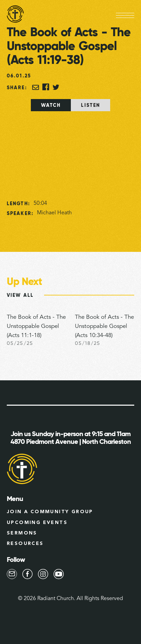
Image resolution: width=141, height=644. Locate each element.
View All (20, 295)
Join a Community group (50, 512)
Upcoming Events (37, 523)
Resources (25, 544)
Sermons (22, 533)
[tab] (51, 105)
